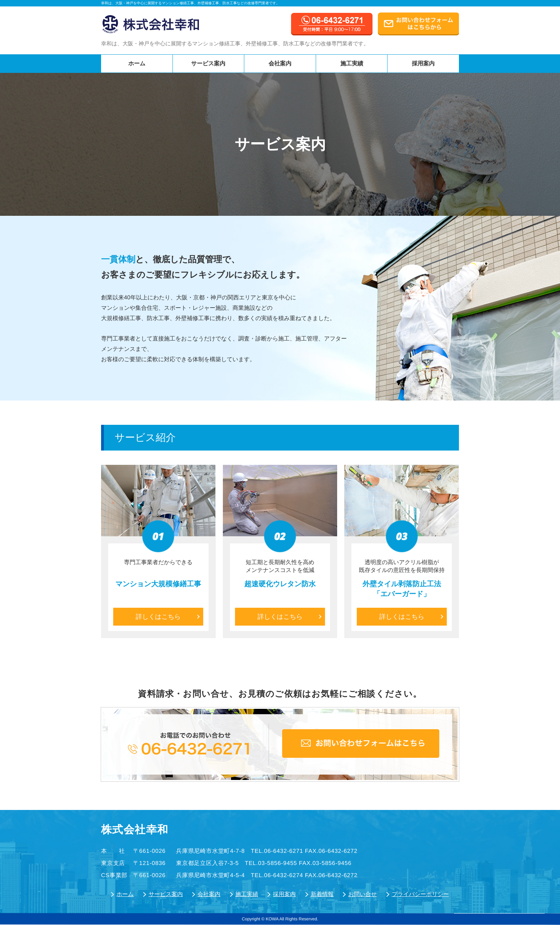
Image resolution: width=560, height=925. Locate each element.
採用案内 (423, 63)
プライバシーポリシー (420, 894)
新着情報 (322, 894)
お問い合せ (362, 894)
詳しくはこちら (168, 617)
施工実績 (352, 63)
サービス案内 (208, 63)
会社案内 (280, 63)
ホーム (137, 63)
